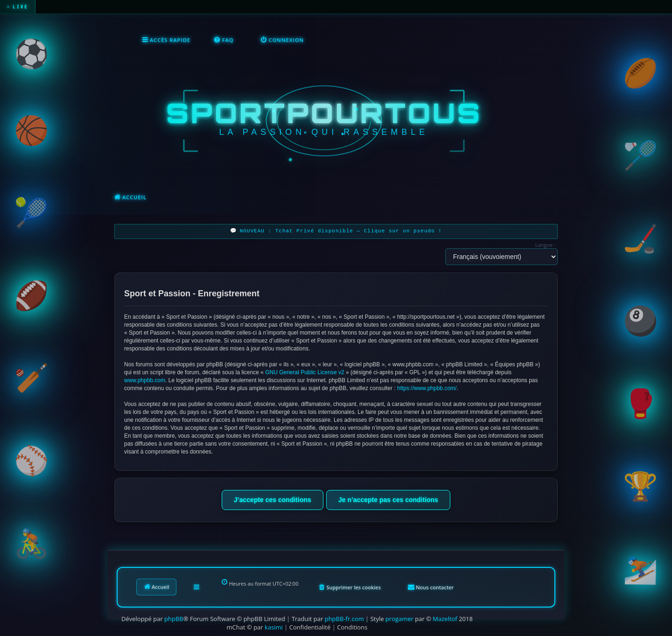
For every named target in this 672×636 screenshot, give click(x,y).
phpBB (174, 619)
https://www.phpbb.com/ (427, 388)
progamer (399, 619)
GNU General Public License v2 (304, 372)
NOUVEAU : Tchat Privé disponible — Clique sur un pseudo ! (341, 231)
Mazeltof (445, 619)
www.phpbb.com (145, 380)
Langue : (545, 245)
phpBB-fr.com (344, 619)
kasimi (274, 627)
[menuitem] (224, 40)
